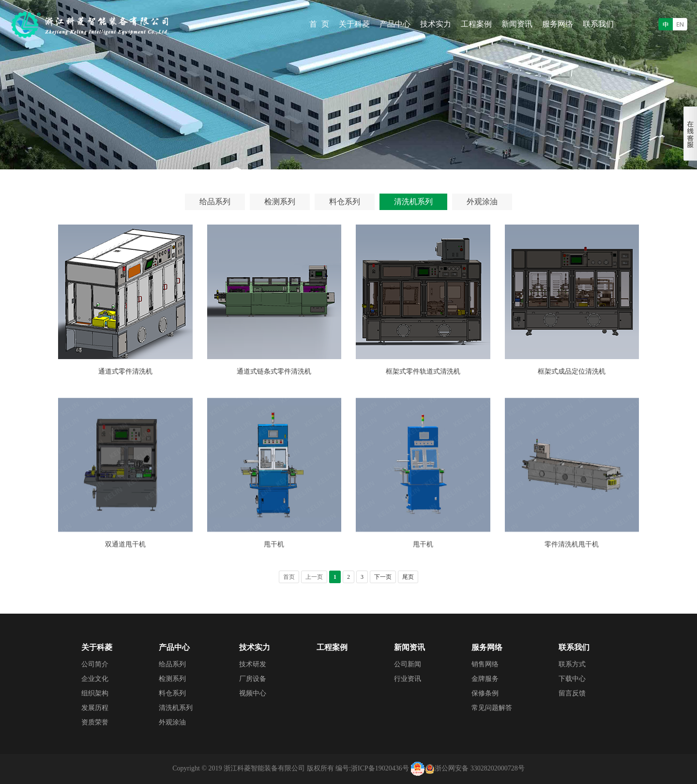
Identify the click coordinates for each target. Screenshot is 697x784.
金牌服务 (485, 679)
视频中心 (253, 693)
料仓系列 (345, 202)
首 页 (319, 24)
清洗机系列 (413, 202)
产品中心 (395, 24)
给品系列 (215, 202)
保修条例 (485, 693)
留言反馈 (572, 693)
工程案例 (476, 24)
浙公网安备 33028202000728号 (480, 768)
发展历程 (95, 708)
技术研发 (253, 664)
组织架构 (95, 693)
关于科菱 (354, 24)
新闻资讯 (517, 24)
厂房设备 (253, 679)
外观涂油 (482, 202)
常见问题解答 (492, 708)
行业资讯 (408, 679)
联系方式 (572, 664)
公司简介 (95, 664)
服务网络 (558, 24)
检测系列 (280, 202)
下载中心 (572, 679)
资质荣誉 (95, 722)
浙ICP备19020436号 (380, 768)
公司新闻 (408, 664)
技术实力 (436, 24)
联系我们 (598, 24)
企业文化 (95, 679)
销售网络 (485, 664)
